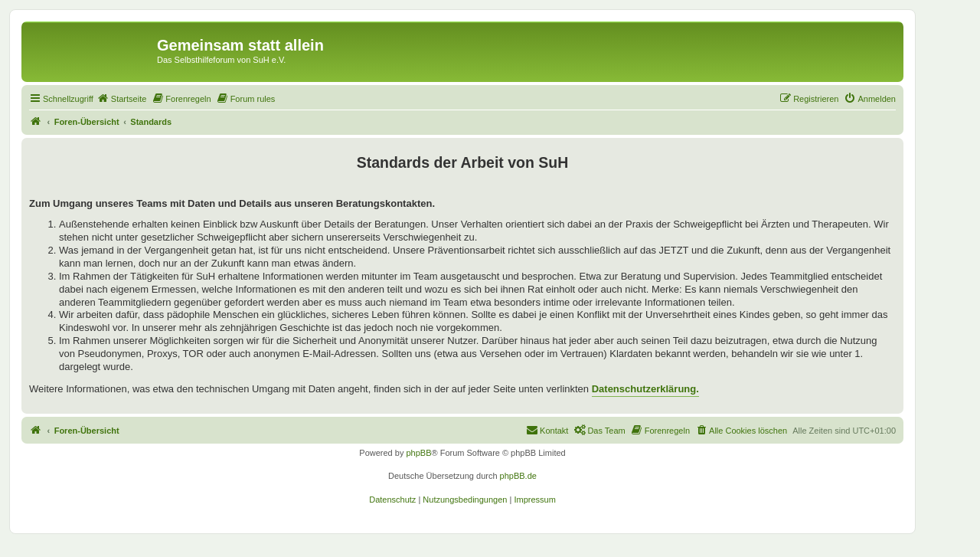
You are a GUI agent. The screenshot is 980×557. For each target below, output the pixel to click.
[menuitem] (122, 99)
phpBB (418, 453)
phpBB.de (518, 476)
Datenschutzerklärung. (645, 389)
